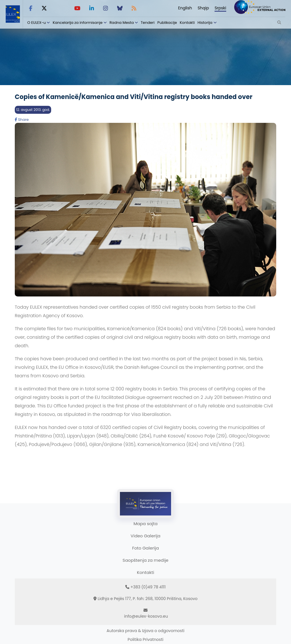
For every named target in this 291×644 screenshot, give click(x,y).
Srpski (220, 8)
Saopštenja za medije (145, 560)
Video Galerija (146, 536)
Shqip (203, 8)
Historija (205, 23)
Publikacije (167, 23)
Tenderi (147, 23)
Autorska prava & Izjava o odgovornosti (145, 631)
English (185, 8)
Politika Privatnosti (145, 639)
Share (22, 120)
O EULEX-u (37, 23)
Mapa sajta (146, 524)
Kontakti (187, 23)
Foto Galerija (145, 548)
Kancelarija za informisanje (78, 23)
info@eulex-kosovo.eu (146, 616)
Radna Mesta (122, 23)
